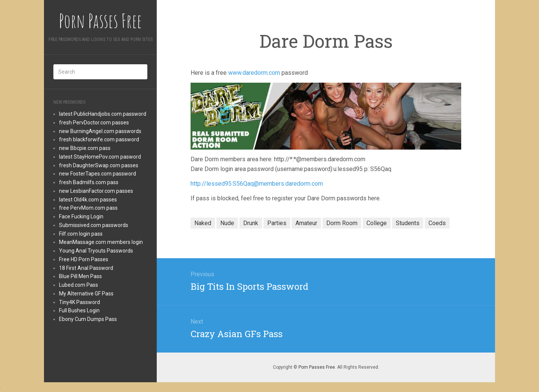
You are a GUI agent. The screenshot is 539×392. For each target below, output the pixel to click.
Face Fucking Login (81, 216)
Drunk (251, 223)
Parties (277, 223)
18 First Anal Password (86, 268)
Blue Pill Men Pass (80, 276)
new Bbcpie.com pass (85, 148)
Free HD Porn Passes (84, 259)
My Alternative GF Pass (86, 294)
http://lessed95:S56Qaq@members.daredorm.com (257, 184)
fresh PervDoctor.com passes (94, 123)
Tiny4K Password (79, 302)
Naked (203, 223)
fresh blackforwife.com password (99, 139)
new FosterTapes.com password (98, 174)
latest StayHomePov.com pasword (100, 157)
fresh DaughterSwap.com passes (99, 165)
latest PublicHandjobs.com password (103, 114)
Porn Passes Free (317, 367)
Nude (227, 223)
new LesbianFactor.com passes (96, 191)
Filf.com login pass (81, 234)
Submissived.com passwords (94, 225)
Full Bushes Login (79, 310)
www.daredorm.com (254, 73)
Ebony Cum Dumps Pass (88, 319)
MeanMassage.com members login (101, 242)
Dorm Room (342, 223)
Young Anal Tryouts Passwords (96, 251)
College (377, 223)
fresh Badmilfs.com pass (89, 182)
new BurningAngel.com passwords (100, 131)
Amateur (306, 223)
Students (408, 223)
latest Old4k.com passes (88, 200)
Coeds (437, 223)
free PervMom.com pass (88, 208)
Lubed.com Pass (79, 285)
